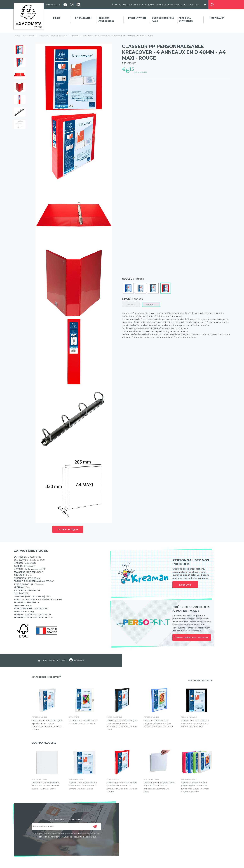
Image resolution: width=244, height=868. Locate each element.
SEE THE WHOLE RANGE (200, 680)
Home (17, 36)
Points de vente (164, 5)
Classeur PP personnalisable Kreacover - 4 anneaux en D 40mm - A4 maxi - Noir (195, 723)
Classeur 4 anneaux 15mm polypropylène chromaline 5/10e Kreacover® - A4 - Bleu (158, 723)
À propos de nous (122, 5)
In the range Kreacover (46, 677)
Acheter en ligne (68, 529)
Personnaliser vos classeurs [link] (192, 637)
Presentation (137, 18)
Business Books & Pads (163, 19)
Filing (57, 18)
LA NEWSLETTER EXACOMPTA (66, 819)
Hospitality (217, 18)
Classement (29, 36)
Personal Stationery (186, 19)
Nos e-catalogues (144, 5)
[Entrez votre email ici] (66, 826)
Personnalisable (59, 36)
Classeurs (43, 36)
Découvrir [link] (185, 585)
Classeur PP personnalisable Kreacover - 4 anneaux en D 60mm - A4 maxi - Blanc (46, 786)
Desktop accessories (106, 19)
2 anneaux (131, 304)
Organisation (84, 18)
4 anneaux (151, 304)
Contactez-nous (184, 5)
